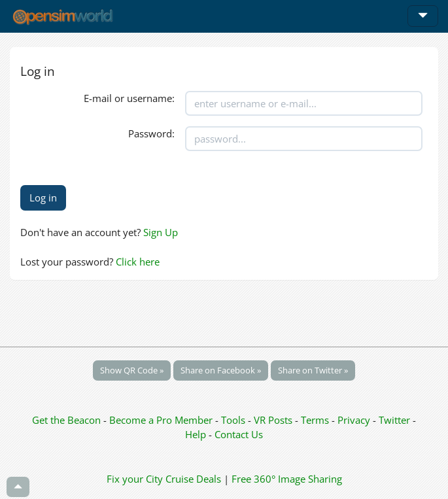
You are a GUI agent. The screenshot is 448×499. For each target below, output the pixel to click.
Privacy (354, 420)
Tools (234, 420)
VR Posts (274, 420)
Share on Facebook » (221, 370)
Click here (138, 262)
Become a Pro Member (162, 420)
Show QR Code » (132, 370)
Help (196, 434)
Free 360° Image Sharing (287, 479)
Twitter (394, 420)
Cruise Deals (193, 479)
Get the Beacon (66, 420)
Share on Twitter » (313, 370)
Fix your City (135, 479)
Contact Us (239, 434)
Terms (316, 420)
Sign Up (161, 232)
